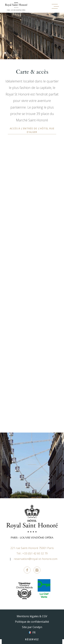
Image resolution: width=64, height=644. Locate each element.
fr (34, 632)
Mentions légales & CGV (32, 616)
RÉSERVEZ (32, 639)
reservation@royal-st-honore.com (36, 559)
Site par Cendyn (32, 627)
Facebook (27, 570)
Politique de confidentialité (32, 622)
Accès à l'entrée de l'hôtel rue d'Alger (32, 130)
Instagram (37, 570)
